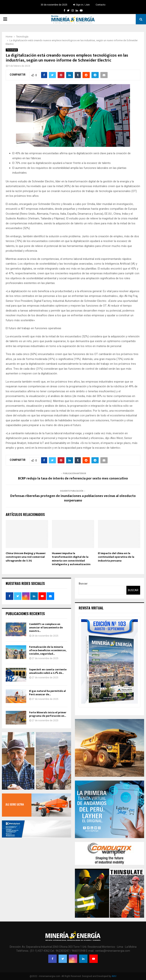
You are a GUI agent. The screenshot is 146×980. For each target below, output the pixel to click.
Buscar (83, 584)
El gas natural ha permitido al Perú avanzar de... (47, 693)
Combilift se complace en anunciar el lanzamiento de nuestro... (46, 628)
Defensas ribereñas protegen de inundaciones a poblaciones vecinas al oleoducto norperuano (73, 498)
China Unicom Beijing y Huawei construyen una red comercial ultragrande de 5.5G (26, 557)
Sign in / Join (81, 5)
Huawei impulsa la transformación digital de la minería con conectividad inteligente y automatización (71, 559)
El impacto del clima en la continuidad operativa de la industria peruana (116, 557)
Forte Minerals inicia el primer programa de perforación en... (48, 714)
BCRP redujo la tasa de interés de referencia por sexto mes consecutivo (73, 479)
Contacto (100, 5)
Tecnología (12, 50)
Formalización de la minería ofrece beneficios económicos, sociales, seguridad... (48, 650)
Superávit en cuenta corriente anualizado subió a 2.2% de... (48, 671)
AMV (114, 976)
